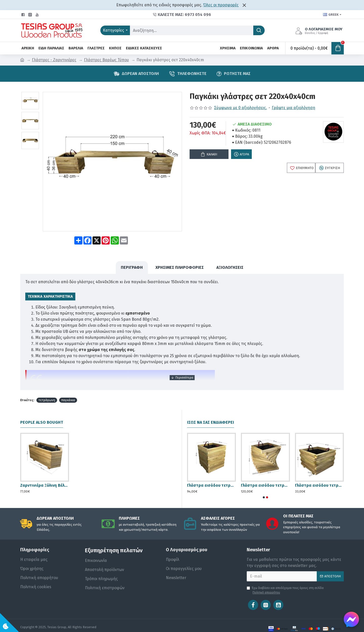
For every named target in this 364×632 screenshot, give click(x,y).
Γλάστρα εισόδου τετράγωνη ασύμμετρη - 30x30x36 (319, 476)
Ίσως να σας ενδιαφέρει (211, 413)
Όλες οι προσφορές (221, 5)
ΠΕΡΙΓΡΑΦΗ (132, 263)
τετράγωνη (47, 390)
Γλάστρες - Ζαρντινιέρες (54, 60)
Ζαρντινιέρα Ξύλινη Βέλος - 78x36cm (45, 476)
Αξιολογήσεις (230, 263)
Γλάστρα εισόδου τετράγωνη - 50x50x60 (211, 476)
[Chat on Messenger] (351, 619)
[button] (264, 487)
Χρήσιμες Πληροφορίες (180, 263)
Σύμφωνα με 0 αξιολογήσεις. (241, 108)
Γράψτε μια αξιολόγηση (293, 108)
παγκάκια (68, 390)
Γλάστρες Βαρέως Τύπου (106, 60)
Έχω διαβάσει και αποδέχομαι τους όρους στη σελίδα (285, 581)
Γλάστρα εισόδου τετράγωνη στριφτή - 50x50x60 (265, 476)
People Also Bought (42, 413)
